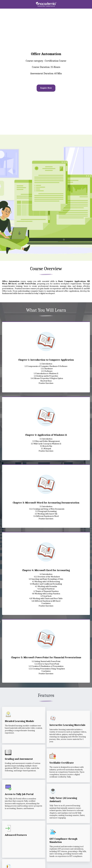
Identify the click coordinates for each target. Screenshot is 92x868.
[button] (3, 4)
